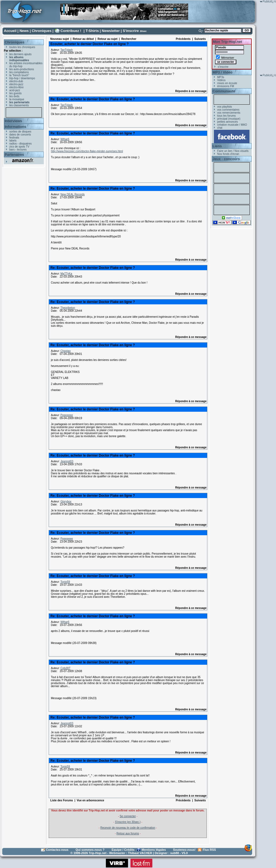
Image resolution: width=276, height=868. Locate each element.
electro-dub (16, 81)
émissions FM (226, 86)
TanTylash (67, 50)
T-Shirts (92, 31)
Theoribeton (68, 308)
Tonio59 (65, 582)
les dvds (14, 96)
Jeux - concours (226, 159)
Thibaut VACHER (140, 853)
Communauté (224, 91)
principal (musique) (229, 119)
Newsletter (111, 31)
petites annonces (228, 122)
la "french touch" (19, 75)
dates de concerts (20, 135)
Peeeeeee (67, 415)
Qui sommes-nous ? (90, 850)
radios (13, 144)
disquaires (25, 144)
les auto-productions (22, 69)
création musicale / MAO (232, 125)
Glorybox (66, 501)
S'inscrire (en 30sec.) (128, 822)
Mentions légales (154, 850)
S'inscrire (131, 31)
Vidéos (221, 80)
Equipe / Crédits (123, 850)
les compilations (19, 72)
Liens (217, 146)
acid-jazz (15, 90)
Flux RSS (209, 850)
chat (220, 128)
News (24, 31)
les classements (19, 105)
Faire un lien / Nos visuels (233, 151)
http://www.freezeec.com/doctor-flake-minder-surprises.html (87, 151)
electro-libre (16, 87)
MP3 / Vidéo (223, 72)
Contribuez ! (71, 31)
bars (12, 150)
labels (13, 141)
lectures (22, 150)
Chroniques (42, 31)
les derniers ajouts (20, 54)
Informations (15, 127)
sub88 (175, 853)
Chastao (66, 351)
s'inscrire (223, 67)
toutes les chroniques (22, 47)
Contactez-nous (57, 850)
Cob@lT (66, 668)
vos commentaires (228, 110)
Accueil (10, 31)
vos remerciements (229, 113)
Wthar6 (65, 139)
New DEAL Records (73, 194)
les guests (15, 93)
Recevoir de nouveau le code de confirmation (128, 828)
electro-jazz (16, 84)
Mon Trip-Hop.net (227, 42)
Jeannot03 (67, 461)
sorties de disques (20, 132)
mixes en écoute (227, 83)
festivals (14, 138)
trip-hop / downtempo (22, 78)
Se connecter (128, 816)
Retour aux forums (128, 833)
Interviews (13, 121)
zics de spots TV (19, 147)
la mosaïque (17, 99)
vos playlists (225, 107)
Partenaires (14, 155)
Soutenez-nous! (185, 850)
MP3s (221, 77)
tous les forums (226, 116)
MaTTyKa (66, 274)
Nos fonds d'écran (228, 154)
